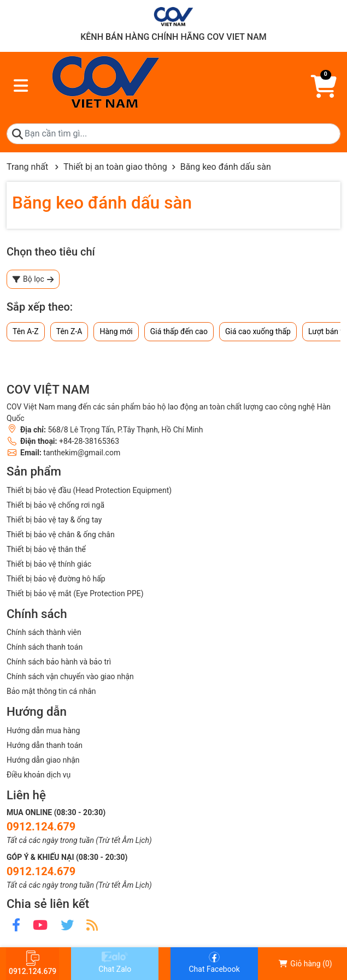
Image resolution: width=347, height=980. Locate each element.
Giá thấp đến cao (179, 331)
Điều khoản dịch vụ (39, 775)
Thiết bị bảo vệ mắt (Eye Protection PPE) (75, 593)
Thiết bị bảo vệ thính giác (49, 564)
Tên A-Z (26, 331)
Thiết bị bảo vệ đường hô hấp (56, 579)
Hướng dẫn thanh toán (45, 745)
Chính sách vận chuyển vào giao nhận (70, 676)
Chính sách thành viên (44, 632)
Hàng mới (116, 331)
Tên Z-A (69, 331)
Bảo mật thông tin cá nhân (51, 691)
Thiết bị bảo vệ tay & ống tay (54, 520)
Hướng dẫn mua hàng (43, 730)
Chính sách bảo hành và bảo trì (59, 662)
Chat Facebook (214, 963)
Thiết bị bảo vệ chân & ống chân (61, 534)
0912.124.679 (41, 827)
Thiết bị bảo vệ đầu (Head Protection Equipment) (89, 490)
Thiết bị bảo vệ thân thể (46, 549)
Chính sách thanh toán (45, 647)
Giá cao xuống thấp (258, 331)
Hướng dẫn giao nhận (43, 760)
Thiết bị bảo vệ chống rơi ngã (55, 505)
